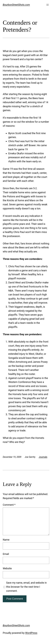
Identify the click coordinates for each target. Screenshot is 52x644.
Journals (43, 457)
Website (7, 568)
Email (6, 554)
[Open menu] (48, 5)
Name (6, 540)
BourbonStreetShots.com (16, 5)
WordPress (31, 633)
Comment (9, 505)
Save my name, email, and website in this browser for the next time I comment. (26, 587)
